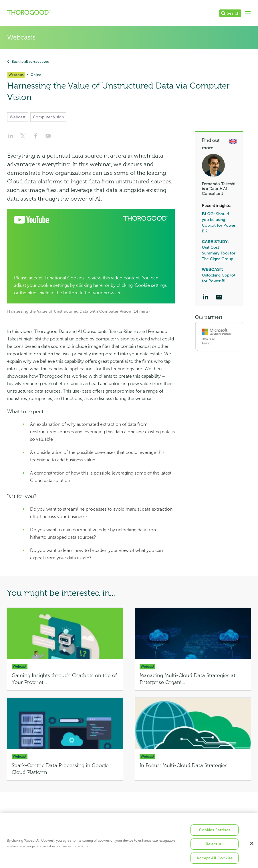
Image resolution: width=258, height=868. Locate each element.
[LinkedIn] (205, 298)
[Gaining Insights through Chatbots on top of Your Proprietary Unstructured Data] (65, 649)
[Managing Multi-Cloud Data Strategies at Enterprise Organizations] (193, 649)
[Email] (219, 298)
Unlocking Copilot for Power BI (219, 275)
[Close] (252, 848)
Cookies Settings (215, 835)
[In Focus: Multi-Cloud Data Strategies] (193, 739)
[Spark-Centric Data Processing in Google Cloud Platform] (65, 739)
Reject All (215, 849)
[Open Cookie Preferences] (91, 256)
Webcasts (21, 37)
